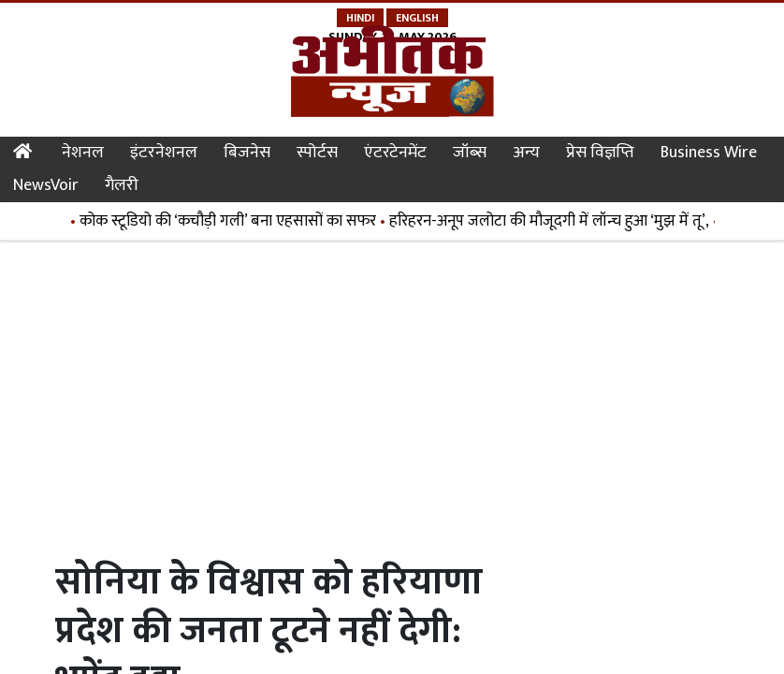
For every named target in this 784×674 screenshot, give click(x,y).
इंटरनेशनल (164, 153)
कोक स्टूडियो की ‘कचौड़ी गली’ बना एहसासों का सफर (231, 221)
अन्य (526, 153)
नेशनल (83, 153)
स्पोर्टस (317, 153)
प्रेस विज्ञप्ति (600, 153)
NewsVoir (46, 185)
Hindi (360, 18)
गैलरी (122, 185)
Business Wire (709, 153)
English (417, 18)
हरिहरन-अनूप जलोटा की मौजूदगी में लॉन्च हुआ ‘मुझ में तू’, (552, 221)
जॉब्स (470, 153)
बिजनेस (247, 153)
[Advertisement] (396, 391)
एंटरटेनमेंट (395, 153)
